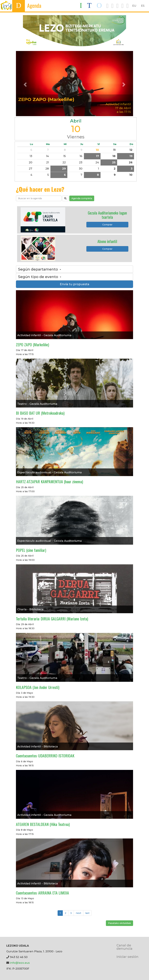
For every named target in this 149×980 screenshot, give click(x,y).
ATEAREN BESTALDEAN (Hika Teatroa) (43, 824)
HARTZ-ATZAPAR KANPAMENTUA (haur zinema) (49, 481)
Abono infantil (107, 241)
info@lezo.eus (20, 963)
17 (97, 156)
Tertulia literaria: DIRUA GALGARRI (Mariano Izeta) (52, 619)
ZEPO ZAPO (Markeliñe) (46, 99)
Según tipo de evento (40, 277)
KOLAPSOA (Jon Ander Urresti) (38, 687)
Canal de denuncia (124, 947)
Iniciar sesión (127, 957)
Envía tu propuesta (75, 284)
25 (114, 162)
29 (64, 169)
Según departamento (40, 269)
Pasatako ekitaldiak (119, 923)
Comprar (107, 225)
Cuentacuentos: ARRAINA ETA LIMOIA (42, 893)
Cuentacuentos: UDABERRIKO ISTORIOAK (45, 756)
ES (143, 6)
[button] (25, 84)
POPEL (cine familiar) (31, 550)
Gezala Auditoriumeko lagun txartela (107, 215)
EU (134, 6)
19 (131, 156)
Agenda (34, 5)
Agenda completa (82, 198)
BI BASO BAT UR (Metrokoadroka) (40, 413)
